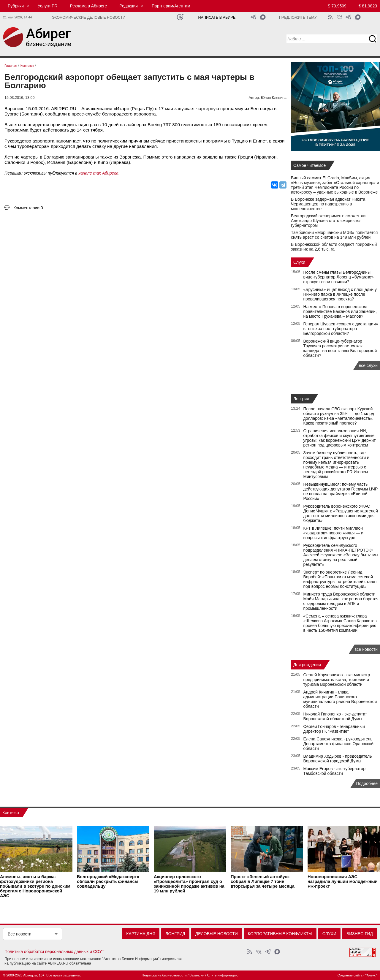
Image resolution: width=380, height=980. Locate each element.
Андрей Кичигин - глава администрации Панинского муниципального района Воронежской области (340, 699)
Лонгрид (301, 399)
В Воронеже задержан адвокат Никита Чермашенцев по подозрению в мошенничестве (328, 204)
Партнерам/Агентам (171, 6)
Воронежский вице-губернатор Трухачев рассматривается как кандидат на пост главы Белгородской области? (340, 348)
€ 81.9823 (368, 6)
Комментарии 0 (28, 208)
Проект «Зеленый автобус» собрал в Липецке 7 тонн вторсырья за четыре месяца (263, 882)
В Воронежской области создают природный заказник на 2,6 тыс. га (334, 247)
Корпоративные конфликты (280, 934)
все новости (366, 649)
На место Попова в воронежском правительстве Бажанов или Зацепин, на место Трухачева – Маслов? (340, 311)
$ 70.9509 (337, 6)
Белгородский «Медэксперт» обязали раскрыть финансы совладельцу (108, 882)
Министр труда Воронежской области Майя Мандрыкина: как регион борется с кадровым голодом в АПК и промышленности (341, 601)
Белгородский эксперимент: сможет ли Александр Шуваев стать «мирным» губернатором (328, 221)
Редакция (129, 6)
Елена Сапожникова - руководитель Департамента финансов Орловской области (339, 744)
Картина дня (141, 934)
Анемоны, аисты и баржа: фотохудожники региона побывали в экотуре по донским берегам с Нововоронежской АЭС (35, 886)
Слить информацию (223, 975)
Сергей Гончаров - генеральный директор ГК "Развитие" (334, 729)
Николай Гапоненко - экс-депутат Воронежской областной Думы (335, 716)
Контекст (11, 813)
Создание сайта (350, 975)
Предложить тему (298, 18)
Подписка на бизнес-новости (164, 975)
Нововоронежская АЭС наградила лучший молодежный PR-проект (343, 882)
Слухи (299, 262)
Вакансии (197, 975)
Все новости (20, 934)
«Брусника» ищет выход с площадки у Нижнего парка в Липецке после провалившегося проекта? (340, 294)
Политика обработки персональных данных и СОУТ (54, 951)
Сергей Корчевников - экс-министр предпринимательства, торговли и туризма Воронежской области (337, 680)
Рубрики (16, 6)
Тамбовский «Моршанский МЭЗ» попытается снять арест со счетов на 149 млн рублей (334, 235)
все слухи (368, 365)
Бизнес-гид (360, 934)
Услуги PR (47, 6)
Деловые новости (217, 934)
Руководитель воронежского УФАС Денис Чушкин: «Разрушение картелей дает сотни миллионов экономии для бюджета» (341, 513)
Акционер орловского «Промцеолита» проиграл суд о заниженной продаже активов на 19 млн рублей (189, 884)
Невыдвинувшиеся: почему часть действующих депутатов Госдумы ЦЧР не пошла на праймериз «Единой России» (341, 491)
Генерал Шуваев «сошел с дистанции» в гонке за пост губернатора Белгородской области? (341, 329)
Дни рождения (307, 665)
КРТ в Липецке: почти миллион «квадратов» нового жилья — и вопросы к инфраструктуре (333, 533)
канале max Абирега (98, 173)
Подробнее (367, 783)
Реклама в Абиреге (88, 6)
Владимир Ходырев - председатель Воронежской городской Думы (338, 759)
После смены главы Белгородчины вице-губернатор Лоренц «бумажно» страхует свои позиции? (339, 277)
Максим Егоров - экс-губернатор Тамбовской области (334, 771)
